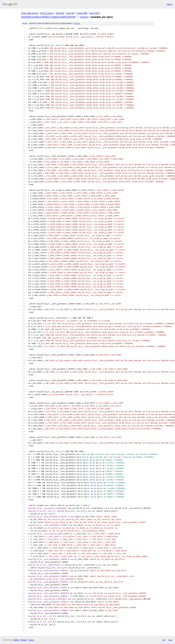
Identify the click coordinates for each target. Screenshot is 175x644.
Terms (31, 640)
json (170, 640)
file (77, 23)
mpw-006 (82, 13)
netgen (84, 17)
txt (164, 640)
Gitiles (16, 640)
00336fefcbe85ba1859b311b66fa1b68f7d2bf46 (48, 17)
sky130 (70, 13)
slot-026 (94, 13)
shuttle (60, 13)
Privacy (24, 640)
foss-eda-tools (30, 13)
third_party (47, 13)
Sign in (169, 4)
